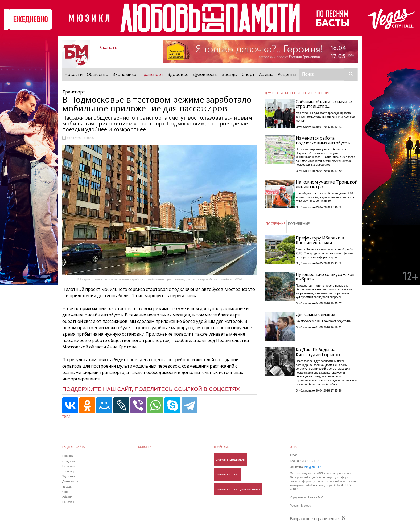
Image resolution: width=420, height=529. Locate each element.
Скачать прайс (227, 474)
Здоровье (178, 74)
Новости (73, 74)
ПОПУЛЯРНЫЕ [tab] (299, 224)
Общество (98, 74)
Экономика (124, 74)
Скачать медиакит (230, 459)
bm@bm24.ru (313, 467)
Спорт (248, 74)
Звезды (230, 74)
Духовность (205, 74)
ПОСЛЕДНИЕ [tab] (276, 224)
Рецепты (287, 74)
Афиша (266, 74)
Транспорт (153, 74)
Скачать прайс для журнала (238, 489)
